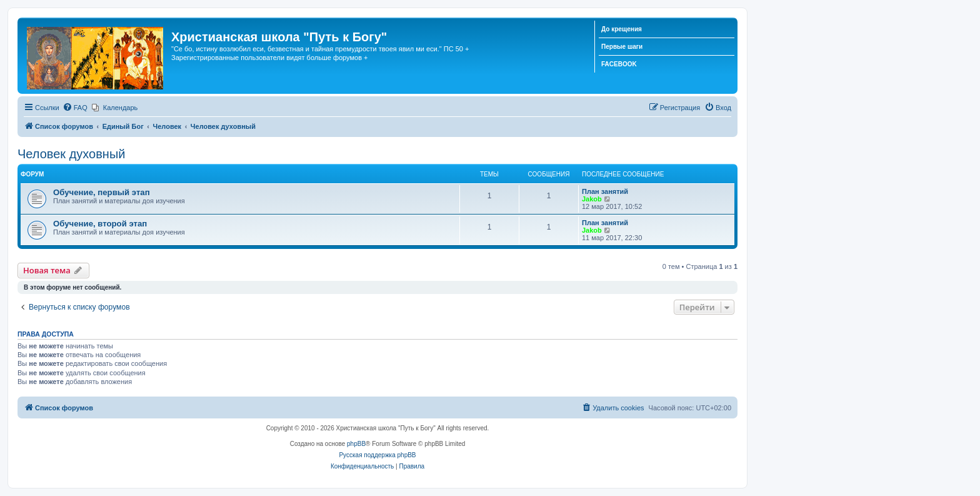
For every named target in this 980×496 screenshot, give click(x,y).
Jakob (592, 199)
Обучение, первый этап (102, 192)
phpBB (356, 444)
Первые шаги (622, 47)
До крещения (622, 29)
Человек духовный (71, 154)
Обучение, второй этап (100, 224)
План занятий (605, 191)
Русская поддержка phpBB (377, 455)
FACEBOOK (619, 64)
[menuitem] (75, 108)
